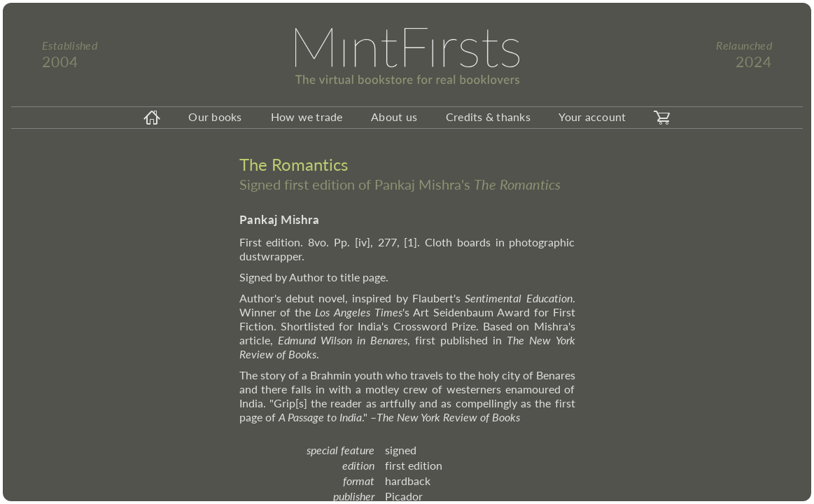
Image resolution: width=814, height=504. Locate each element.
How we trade (307, 117)
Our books (215, 117)
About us (394, 117)
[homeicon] (152, 118)
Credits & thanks (488, 117)
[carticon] (662, 118)
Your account (592, 117)
